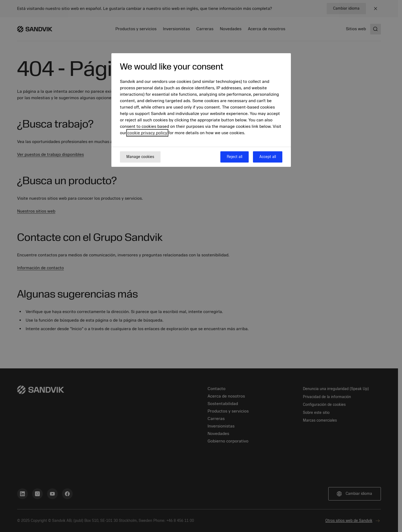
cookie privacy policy (147, 133)
